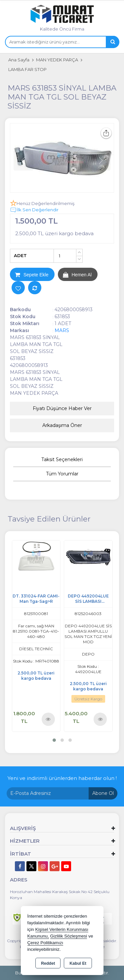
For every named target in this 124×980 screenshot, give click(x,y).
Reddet (48, 963)
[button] (54, 740)
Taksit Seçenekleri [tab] (62, 459)
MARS (62, 330)
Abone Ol (103, 793)
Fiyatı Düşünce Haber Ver (62, 408)
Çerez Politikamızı (45, 943)
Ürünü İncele (48, 719)
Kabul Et (78, 963)
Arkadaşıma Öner (62, 425)
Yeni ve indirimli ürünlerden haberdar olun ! (62, 778)
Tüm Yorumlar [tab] (62, 474)
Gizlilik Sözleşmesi (69, 936)
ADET (20, 255)
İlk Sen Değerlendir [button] (34, 210)
